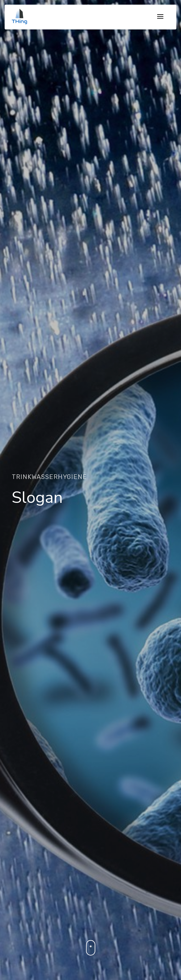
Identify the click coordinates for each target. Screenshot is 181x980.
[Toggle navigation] (160, 17)
